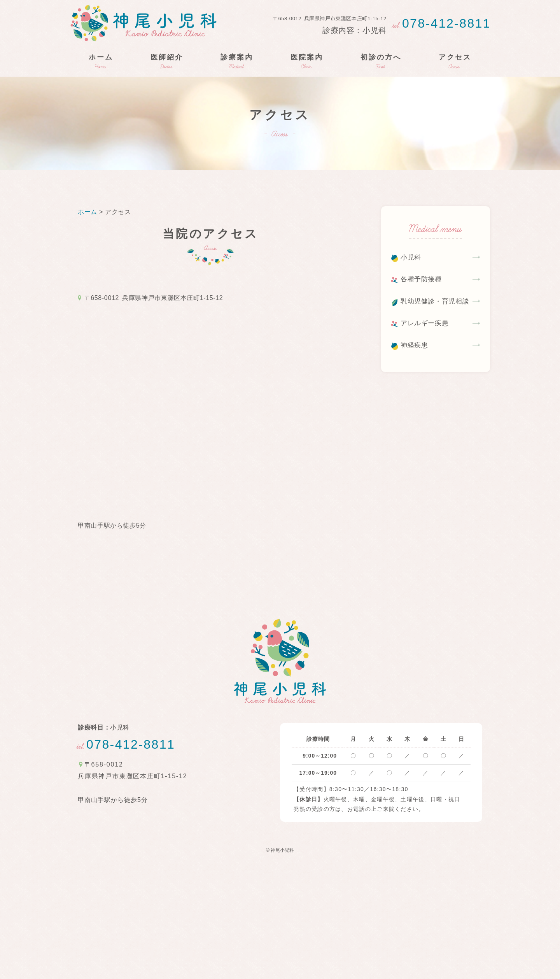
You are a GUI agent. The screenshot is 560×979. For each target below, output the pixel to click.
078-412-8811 (442, 23)
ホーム (88, 212)
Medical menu (436, 230)
